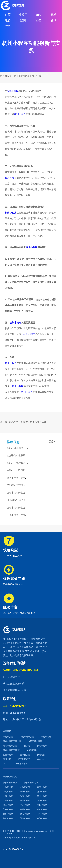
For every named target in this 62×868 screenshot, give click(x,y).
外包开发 (7, 759)
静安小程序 (25, 814)
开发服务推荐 (22, 764)
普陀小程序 (8, 814)
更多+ (52, 441)
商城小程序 (16, 647)
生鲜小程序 (8, 755)
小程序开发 (9, 643)
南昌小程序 (8, 801)
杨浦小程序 (25, 809)
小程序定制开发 (27, 737)
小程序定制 (32, 750)
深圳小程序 (42, 792)
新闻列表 (25, 76)
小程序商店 (46, 737)
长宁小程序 (42, 814)
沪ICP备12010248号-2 (13, 849)
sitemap (41, 759)
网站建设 (40, 643)
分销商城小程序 (35, 741)
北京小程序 (8, 796)
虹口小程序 (42, 809)
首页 (16, 76)
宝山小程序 (42, 805)
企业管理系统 (10, 651)
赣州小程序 (42, 796)
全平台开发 (25, 755)
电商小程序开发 (10, 746)
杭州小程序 (13, 91)
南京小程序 (42, 787)
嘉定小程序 (25, 805)
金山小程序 (8, 805)
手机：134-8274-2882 (14, 706)
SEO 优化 (30, 651)
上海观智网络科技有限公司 (23, 838)
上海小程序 (8, 792)
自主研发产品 (24, 759)
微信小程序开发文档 (12, 741)
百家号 (27, 746)
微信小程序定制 (31, 783)
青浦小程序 (42, 801)
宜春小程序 (25, 796)
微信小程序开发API (12, 750)
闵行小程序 (8, 809)
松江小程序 (42, 818)
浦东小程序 (25, 818)
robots (6, 764)
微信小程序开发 (10, 783)
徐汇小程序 (8, 818)
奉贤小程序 (25, 801)
